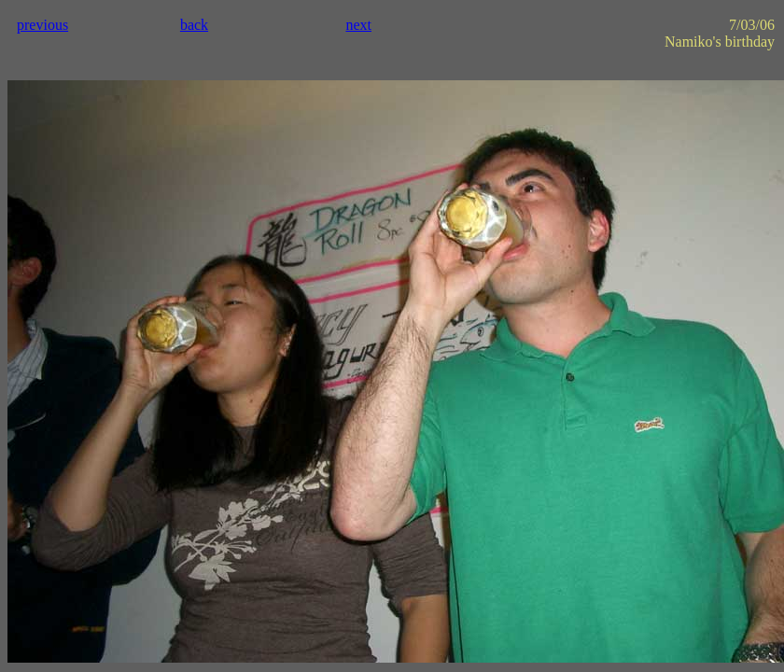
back (194, 25)
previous (42, 25)
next (358, 25)
